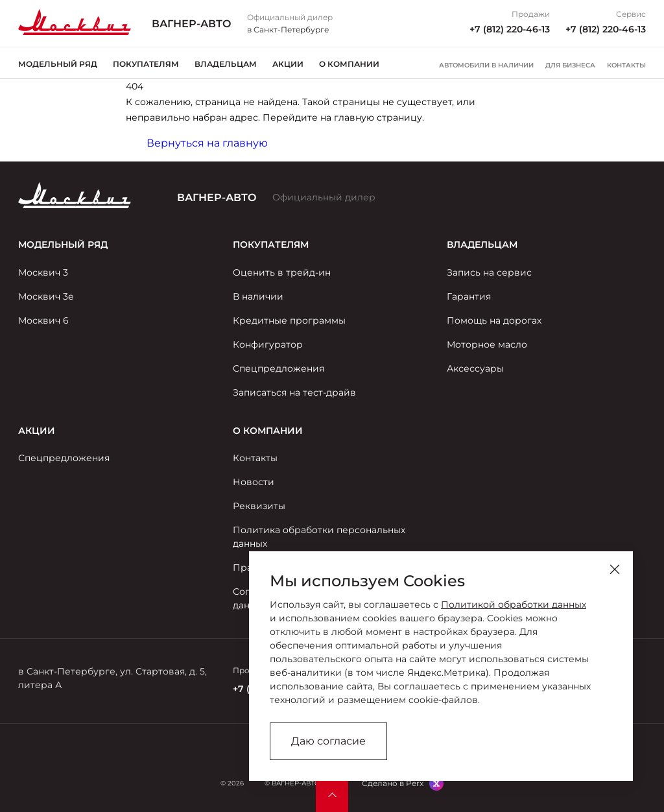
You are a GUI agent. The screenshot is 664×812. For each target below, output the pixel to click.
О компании (349, 64)
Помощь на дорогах (494, 320)
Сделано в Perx (393, 783)
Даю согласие (328, 741)
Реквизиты (259, 506)
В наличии (258, 296)
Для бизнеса (570, 66)
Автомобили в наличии (486, 66)
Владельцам (226, 64)
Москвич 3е (46, 296)
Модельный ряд (58, 64)
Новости (254, 482)
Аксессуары (475, 368)
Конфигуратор (268, 344)
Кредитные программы (289, 320)
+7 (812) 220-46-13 (510, 29)
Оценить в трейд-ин (282, 272)
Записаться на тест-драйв (294, 392)
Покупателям (146, 64)
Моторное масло (487, 344)
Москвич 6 (43, 320)
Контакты (626, 66)
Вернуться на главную (207, 143)
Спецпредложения (279, 368)
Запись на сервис (489, 272)
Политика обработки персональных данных (319, 537)
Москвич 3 (43, 272)
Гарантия (469, 296)
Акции (288, 64)
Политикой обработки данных (514, 604)
